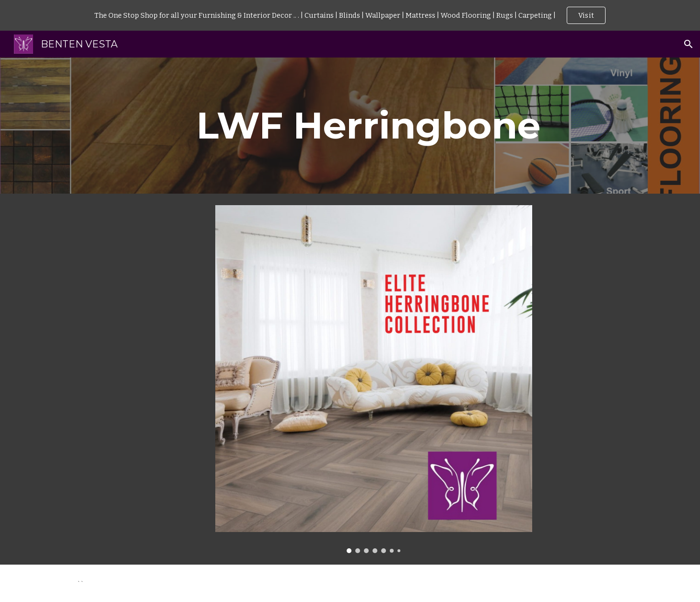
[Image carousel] (374, 379)
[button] (688, 44)
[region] (350, 15)
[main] (373, 126)
